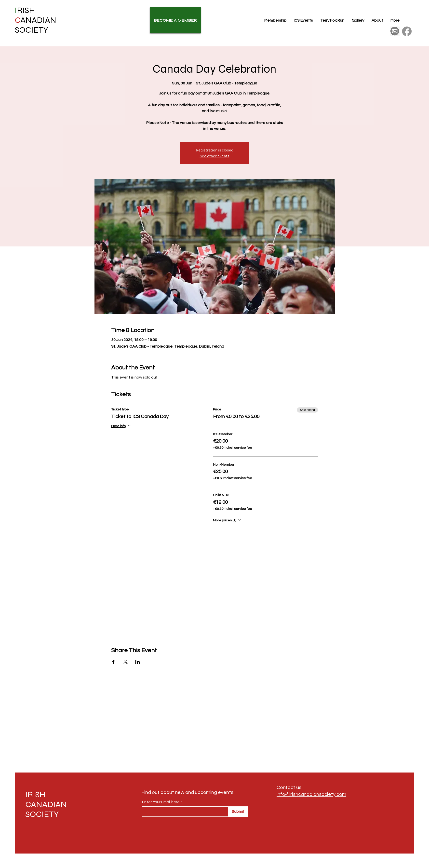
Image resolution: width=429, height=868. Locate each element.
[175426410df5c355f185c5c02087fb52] (395, 31)
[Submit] (238, 812)
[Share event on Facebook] (114, 662)
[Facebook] (407, 31)
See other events (215, 156)
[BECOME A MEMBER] (175, 20)
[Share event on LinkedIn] (138, 662)
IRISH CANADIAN (46, 800)
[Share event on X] (126, 662)
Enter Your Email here (161, 802)
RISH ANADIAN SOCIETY (35, 20)
